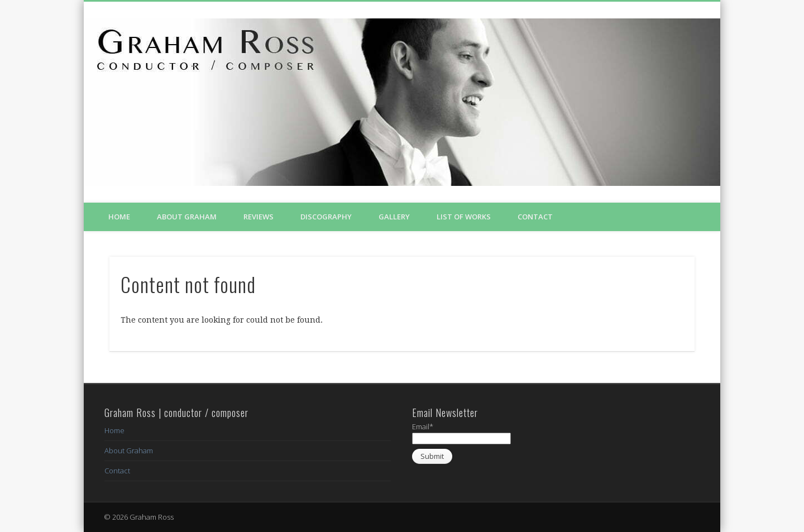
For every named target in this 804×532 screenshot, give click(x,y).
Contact (535, 217)
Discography (326, 217)
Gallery (394, 217)
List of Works (464, 217)
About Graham (187, 217)
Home (119, 217)
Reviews (259, 217)
